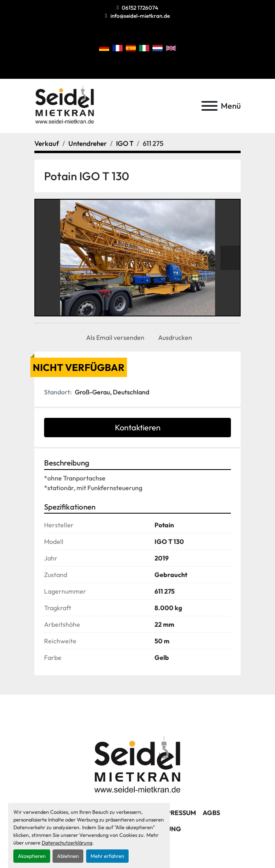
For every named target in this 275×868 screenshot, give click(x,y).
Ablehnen (68, 856)
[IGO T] (125, 143)
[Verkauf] (47, 143)
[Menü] (209, 106)
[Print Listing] (173, 337)
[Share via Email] (114, 337)
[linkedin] (144, 33)
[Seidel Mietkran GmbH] (138, 766)
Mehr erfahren (107, 856)
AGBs (211, 813)
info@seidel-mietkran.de (140, 16)
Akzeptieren (32, 856)
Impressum (178, 813)
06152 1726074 (140, 8)
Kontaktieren (138, 427)
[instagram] (130, 33)
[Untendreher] (88, 143)
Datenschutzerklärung (67, 843)
